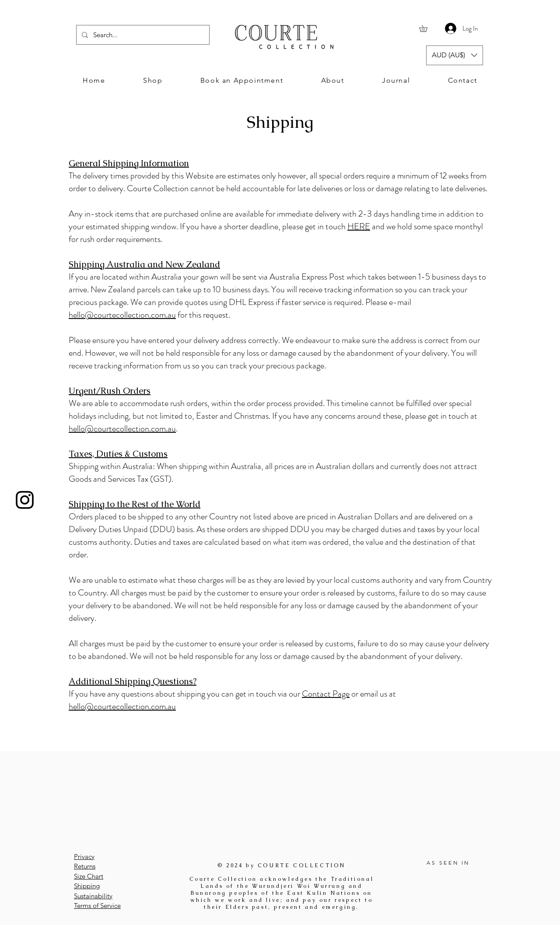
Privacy (84, 857)
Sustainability (93, 896)
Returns (85, 866)
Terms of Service (97, 906)
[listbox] (455, 55)
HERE (359, 226)
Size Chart (89, 876)
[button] (427, 28)
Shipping (87, 886)
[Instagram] (25, 500)
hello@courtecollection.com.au (122, 315)
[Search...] (142, 35)
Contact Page (326, 694)
